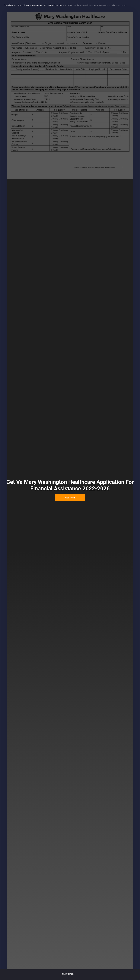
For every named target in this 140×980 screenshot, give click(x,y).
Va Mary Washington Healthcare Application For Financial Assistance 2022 (97, 5)
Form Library (24, 5)
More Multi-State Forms (54, 5)
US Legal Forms (9, 5)
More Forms (37, 5)
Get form (70, 498)
